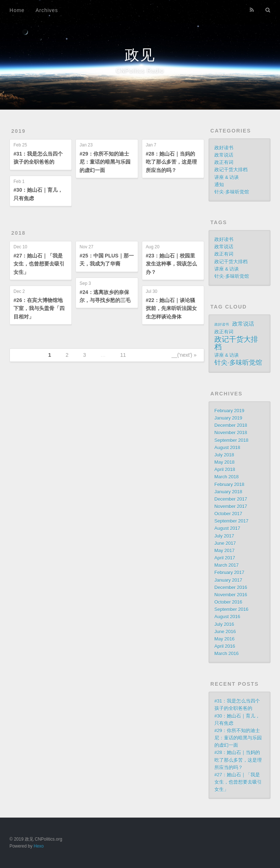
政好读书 (224, 148)
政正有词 (224, 162)
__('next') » (184, 355)
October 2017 (228, 514)
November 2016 (231, 595)
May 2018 (224, 462)
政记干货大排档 (231, 170)
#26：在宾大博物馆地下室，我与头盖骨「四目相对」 (39, 308)
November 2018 (231, 433)
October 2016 (228, 602)
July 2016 (224, 624)
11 (123, 355)
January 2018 (228, 492)
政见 (140, 55)
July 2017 (224, 536)
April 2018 (225, 470)
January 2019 (228, 418)
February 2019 (229, 411)
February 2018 (229, 485)
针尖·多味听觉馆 (232, 192)
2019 (18, 131)
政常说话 (224, 155)
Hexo (39, 846)
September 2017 (231, 521)
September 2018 (231, 440)
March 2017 (227, 565)
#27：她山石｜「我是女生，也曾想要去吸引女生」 (39, 264)
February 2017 (229, 573)
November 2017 (231, 506)
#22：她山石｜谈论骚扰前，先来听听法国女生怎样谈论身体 (171, 308)
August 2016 (227, 617)
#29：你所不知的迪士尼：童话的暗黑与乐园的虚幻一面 (105, 162)
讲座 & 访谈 (227, 177)
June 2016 (225, 632)
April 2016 (225, 646)
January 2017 (228, 580)
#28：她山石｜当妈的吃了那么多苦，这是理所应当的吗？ (171, 162)
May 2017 (224, 551)
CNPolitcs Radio (140, 71)
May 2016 (224, 639)
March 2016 (227, 654)
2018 (18, 233)
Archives (47, 10)
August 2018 (227, 448)
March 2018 (227, 477)
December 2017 (231, 499)
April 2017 (225, 558)
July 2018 (224, 455)
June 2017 (225, 543)
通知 (219, 185)
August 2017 (227, 528)
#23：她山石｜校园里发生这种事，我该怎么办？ (171, 264)
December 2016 (231, 588)
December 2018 (231, 425)
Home (17, 10)
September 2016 (231, 609)
